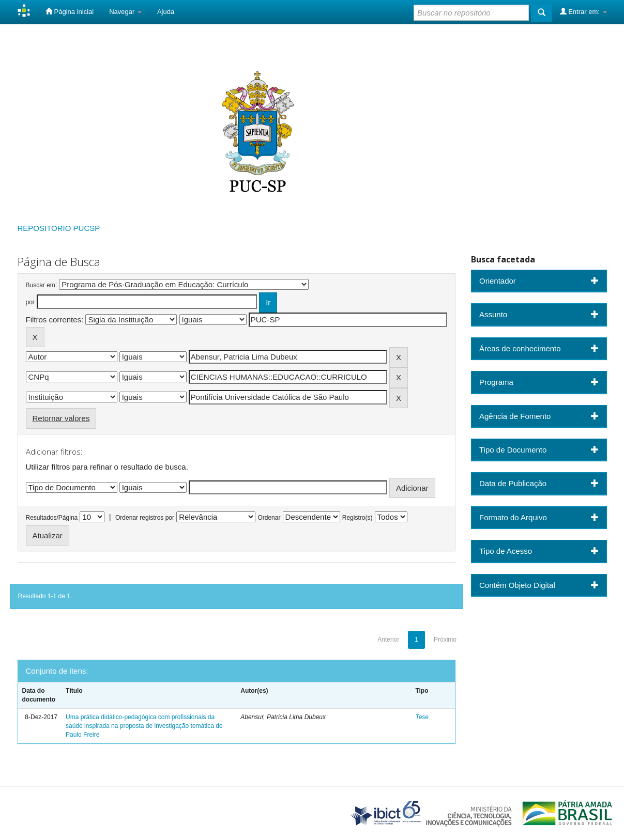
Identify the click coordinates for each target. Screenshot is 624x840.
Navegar (125, 12)
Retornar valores (61, 418)
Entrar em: (583, 11)
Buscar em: (42, 285)
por (30, 302)
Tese (422, 717)
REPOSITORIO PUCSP (59, 228)
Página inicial (70, 11)
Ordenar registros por (145, 518)
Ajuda (166, 12)
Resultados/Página (52, 518)
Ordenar (269, 518)
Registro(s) (357, 518)
